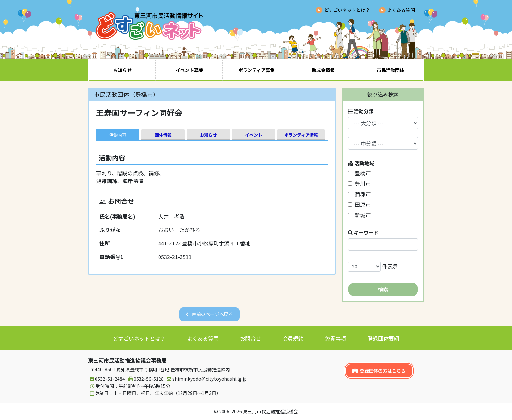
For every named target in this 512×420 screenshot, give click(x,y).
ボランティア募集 (256, 70)
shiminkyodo (206, 379)
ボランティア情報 (301, 135)
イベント (254, 135)
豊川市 (359, 183)
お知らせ (122, 70)
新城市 (359, 215)
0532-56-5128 (145, 379)
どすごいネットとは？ (347, 10)
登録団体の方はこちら (379, 371)
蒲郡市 (359, 194)
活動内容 (118, 135)
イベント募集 (189, 70)
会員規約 (293, 338)
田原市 (359, 204)
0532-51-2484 (107, 379)
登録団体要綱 (383, 338)
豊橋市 (359, 173)
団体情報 (163, 135)
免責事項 (335, 338)
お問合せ (250, 338)
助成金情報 (323, 70)
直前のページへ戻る (212, 314)
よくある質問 (401, 10)
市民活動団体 (391, 70)
